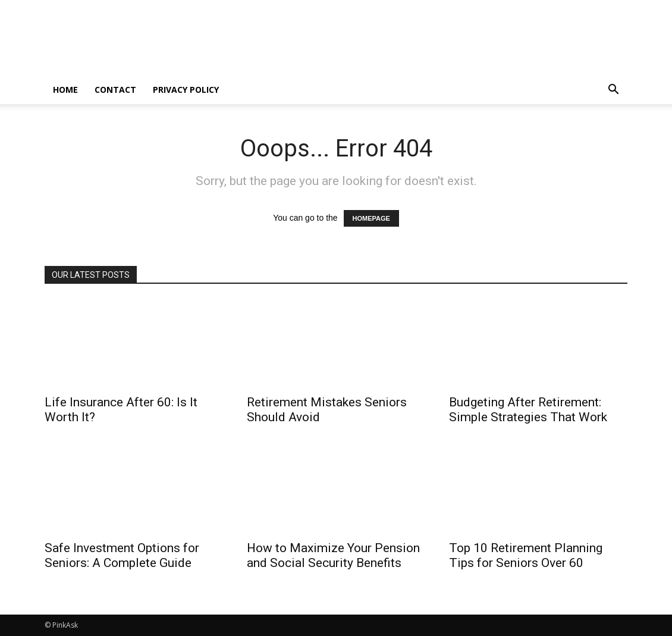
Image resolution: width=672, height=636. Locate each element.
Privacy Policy (186, 90)
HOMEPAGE (371, 218)
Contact (115, 90)
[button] (613, 91)
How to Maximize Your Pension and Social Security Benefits (333, 555)
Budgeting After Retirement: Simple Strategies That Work (528, 410)
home (65, 90)
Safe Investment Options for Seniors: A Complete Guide (122, 555)
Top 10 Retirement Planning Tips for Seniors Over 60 (526, 555)
